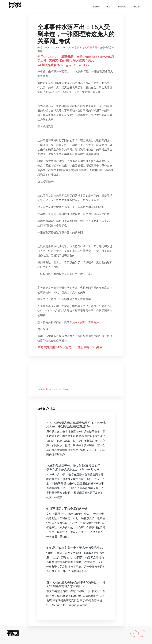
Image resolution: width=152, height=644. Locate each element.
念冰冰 (44, 47)
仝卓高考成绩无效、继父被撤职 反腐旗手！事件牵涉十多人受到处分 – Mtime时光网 (75, 467)
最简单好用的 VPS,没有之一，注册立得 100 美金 (70, 347)
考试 (84, 47)
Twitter (136, 7)
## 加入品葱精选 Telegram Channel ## (63, 65)
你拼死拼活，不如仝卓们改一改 (67, 509)
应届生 (96, 47)
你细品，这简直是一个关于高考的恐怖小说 (75, 548)
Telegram (121, 7)
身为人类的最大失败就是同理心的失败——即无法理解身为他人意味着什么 (76, 584)
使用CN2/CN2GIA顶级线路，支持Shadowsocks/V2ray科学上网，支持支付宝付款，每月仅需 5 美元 (76, 58)
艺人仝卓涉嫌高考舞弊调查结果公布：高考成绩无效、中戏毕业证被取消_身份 (76, 425)
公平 (90, 47)
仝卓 (74, 47)
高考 (79, 47)
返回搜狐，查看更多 (87, 322)
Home (96, 7)
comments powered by (53, 389)
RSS (108, 7)
